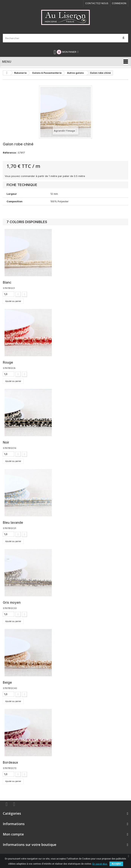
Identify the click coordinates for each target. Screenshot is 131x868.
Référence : (10, 153)
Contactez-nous (97, 3)
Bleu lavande (13, 523)
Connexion (119, 3)
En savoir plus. (100, 864)
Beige (7, 683)
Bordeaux (10, 763)
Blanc (7, 282)
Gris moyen (12, 603)
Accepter (116, 864)
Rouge (8, 362)
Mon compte (13, 834)
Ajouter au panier (13, 301)
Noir (6, 442)
